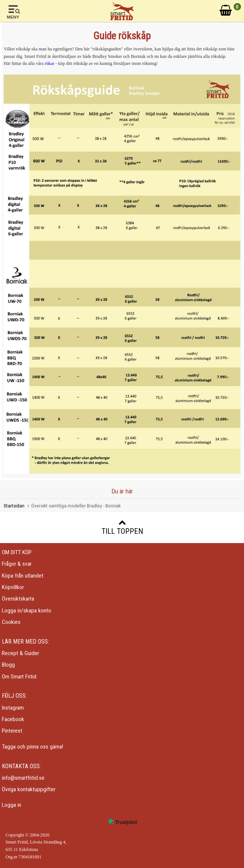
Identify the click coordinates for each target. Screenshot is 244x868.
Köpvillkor (13, 587)
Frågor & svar (17, 564)
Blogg (8, 665)
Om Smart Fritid (19, 677)
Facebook (13, 719)
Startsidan (14, 506)
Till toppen (122, 527)
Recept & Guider (20, 653)
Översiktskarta (18, 599)
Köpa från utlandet (23, 576)
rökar (49, 63)
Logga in (12, 805)
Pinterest (12, 731)
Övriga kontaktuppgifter (29, 789)
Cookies (11, 622)
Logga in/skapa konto (27, 611)
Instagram (13, 708)
